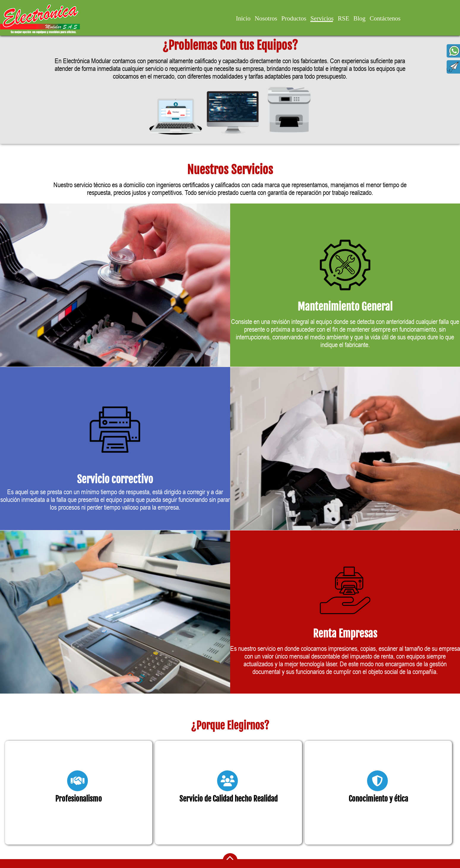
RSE (343, 18)
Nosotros (266, 18)
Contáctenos (385, 18)
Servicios (322, 18)
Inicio (243, 18)
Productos (294, 18)
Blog (359, 18)
